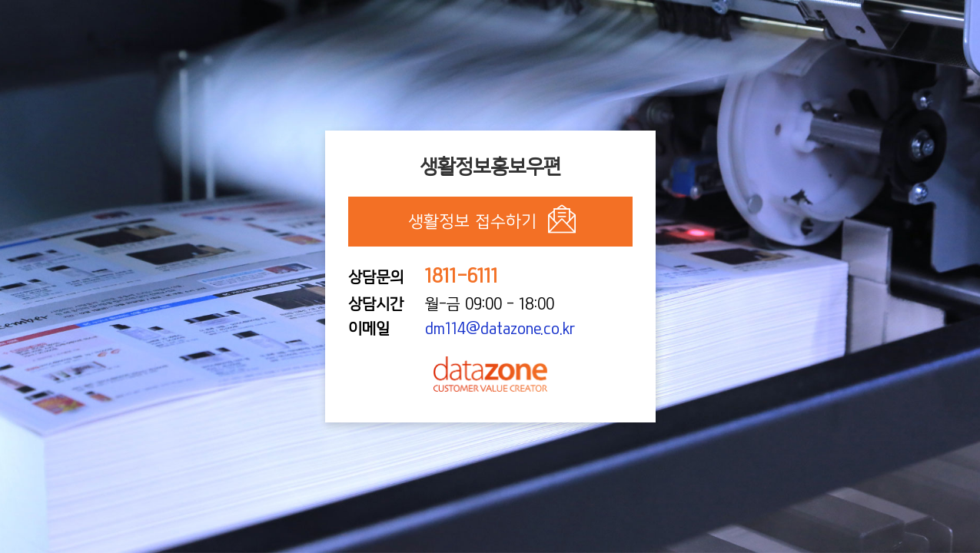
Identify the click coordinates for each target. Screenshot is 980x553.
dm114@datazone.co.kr (500, 329)
